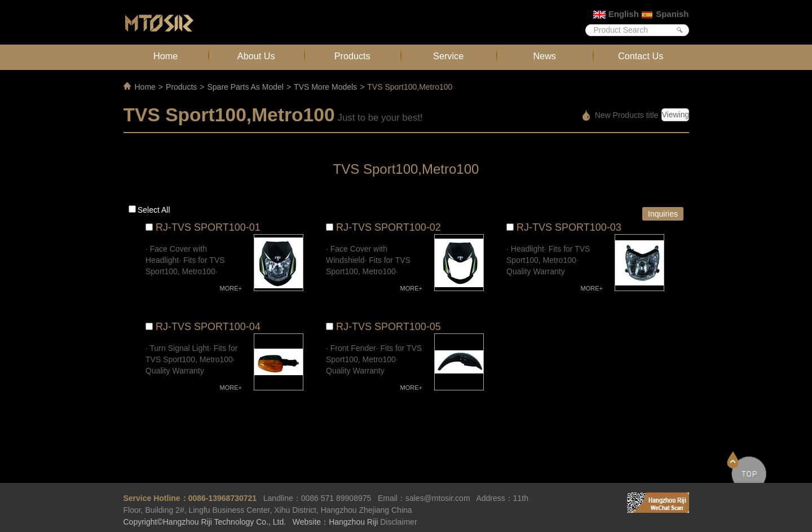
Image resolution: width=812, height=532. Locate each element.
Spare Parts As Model (245, 87)
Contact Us (641, 56)
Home (166, 56)
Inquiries (663, 214)
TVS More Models (325, 87)
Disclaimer (398, 522)
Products (352, 56)
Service (448, 56)
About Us (256, 56)
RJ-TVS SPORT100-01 (208, 227)
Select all (154, 210)
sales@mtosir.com (438, 498)
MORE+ (231, 288)
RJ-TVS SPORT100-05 (389, 327)
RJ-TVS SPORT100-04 (208, 327)
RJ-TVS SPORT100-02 (389, 227)
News (544, 56)
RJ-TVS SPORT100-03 (569, 227)
